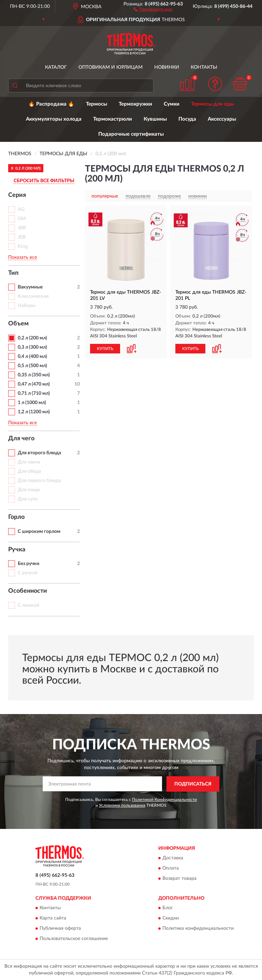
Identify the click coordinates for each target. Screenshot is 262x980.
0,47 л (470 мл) (34, 384)
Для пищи (29, 490)
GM (22, 219)
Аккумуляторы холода (54, 119)
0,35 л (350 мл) (34, 375)
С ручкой (28, 573)
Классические (33, 296)
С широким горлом (39, 532)
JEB (22, 237)
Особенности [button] (28, 591)
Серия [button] (17, 195)
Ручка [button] (17, 550)
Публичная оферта (60, 929)
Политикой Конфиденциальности (164, 800)
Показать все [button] (23, 257)
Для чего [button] (21, 439)
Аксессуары (222, 119)
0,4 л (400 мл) (32, 357)
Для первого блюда (39, 481)
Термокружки (135, 104)
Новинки (167, 67)
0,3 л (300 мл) (32, 347)
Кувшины (155, 119)
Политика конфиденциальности (198, 929)
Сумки (172, 104)
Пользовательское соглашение (74, 939)
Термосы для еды (213, 104)
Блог (168, 908)
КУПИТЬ (105, 349)
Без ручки (28, 564)
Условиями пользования (122, 805)
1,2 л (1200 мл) (34, 412)
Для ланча (29, 462)
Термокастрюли (113, 119)
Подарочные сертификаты (131, 134)
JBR (22, 228)
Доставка (173, 858)
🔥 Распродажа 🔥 (51, 104)
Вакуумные (30, 287)
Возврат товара (179, 879)
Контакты (204, 67)
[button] (153, 9)
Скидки (171, 918)
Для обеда (29, 471)
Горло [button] (16, 517)
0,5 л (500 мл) (32, 366)
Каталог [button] (56, 67)
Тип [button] (13, 273)
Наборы (27, 306)
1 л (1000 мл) (32, 403)
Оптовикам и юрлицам (111, 67)
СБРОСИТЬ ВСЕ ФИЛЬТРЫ (44, 181)
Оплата (171, 869)
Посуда (187, 119)
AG (21, 210)
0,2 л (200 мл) (32, 338)
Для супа (28, 499)
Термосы (97, 104)
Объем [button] (18, 324)
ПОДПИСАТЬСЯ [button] (193, 784)
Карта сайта (53, 918)
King (23, 246)
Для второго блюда (39, 453)
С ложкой (28, 605)
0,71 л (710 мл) (34, 393)
